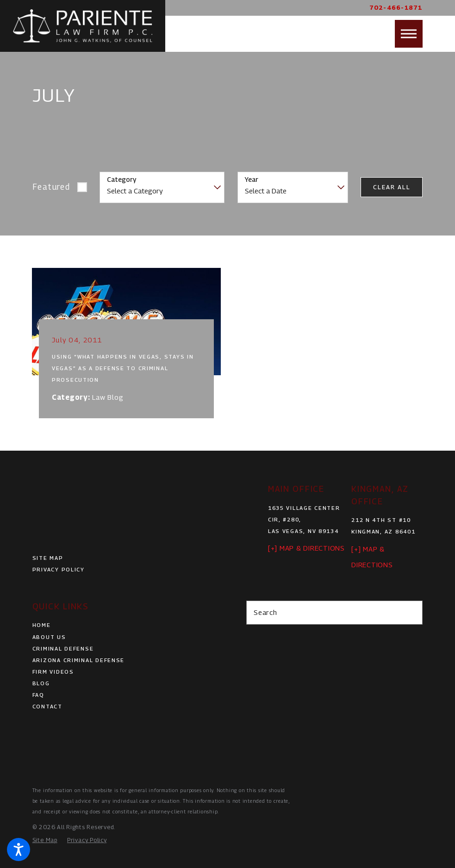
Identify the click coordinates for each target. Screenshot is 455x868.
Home (42, 625)
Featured (51, 187)
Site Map (48, 558)
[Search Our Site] (412, 613)
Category (122, 180)
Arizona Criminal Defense (78, 660)
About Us (49, 637)
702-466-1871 (396, 8)
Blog (41, 683)
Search (265, 612)
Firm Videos (53, 672)
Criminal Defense (63, 649)
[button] (19, 849)
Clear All (392, 187)
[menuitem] (121, 625)
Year (252, 180)
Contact (47, 707)
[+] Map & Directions (306, 548)
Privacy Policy (59, 570)
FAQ (38, 695)
